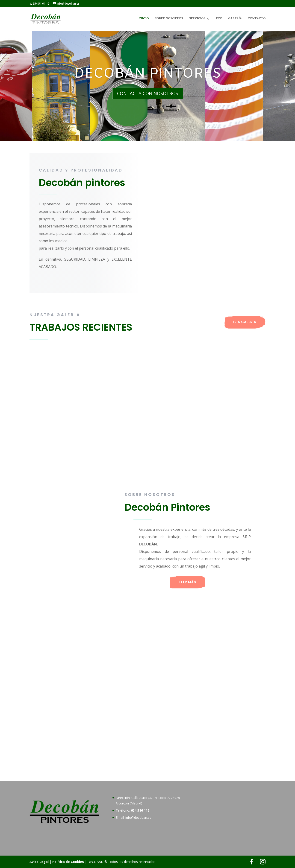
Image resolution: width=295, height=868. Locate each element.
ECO (219, 19)
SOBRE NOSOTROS (169, 19)
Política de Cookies (68, 862)
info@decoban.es (138, 817)
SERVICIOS (197, 19)
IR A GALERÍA (245, 322)
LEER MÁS (188, 582)
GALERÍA (235, 19)
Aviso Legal (39, 862)
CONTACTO (257, 19)
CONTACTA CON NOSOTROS (148, 93)
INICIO (144, 19)
